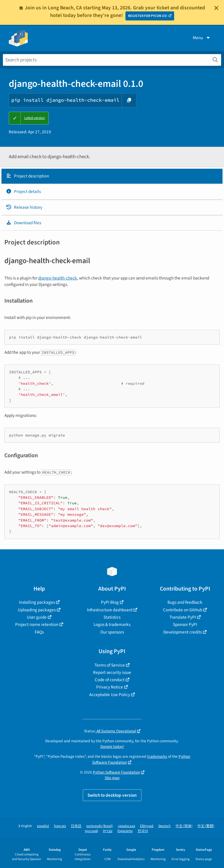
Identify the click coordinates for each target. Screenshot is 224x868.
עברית (108, 831)
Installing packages (37, 602)
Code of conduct (110, 680)
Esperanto (125, 831)
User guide (37, 617)
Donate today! (112, 747)
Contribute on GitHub (183, 610)
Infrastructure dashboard (110, 610)
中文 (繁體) (206, 826)
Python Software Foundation (116, 772)
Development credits (183, 632)
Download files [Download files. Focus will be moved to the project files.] (23, 223)
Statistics (112, 617)
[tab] (112, 176)
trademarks (157, 756)
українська (126, 826)
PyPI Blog (110, 602)
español (43, 826)
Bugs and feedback (185, 602)
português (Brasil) (100, 826)
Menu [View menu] (202, 38)
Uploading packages (37, 610)
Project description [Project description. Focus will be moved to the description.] (27, 176)
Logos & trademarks (112, 624)
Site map (112, 778)
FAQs (39, 632)
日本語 (76, 826)
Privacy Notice (110, 687)
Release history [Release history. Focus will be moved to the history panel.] (24, 207)
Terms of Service (110, 665)
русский (91, 831)
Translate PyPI (183, 617)
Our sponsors (112, 632)
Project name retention (37, 624)
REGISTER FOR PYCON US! (148, 16)
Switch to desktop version (112, 795)
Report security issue (112, 672)
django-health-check (58, 278)
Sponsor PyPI (185, 624)
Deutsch (164, 826)
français (60, 826)
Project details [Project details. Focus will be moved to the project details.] (23, 191)
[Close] (216, 8)
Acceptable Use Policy (110, 695)
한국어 (143, 831)
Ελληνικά (147, 826)
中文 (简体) (184, 826)
